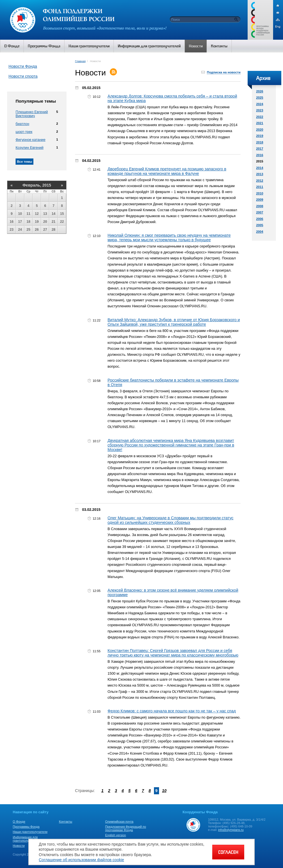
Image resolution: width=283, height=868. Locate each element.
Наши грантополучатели (30, 832)
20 (45, 222)
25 (28, 230)
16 (11, 222)
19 (37, 222)
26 (37, 230)
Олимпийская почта (119, 822)
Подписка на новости (224, 72)
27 (45, 230)
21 (53, 222)
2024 (260, 104)
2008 (260, 206)
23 (11, 230)
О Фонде (19, 822)
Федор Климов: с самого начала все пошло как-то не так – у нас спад (172, 711)
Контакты (66, 822)
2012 (260, 181)
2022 (260, 117)
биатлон (22, 124)
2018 (260, 142)
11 (28, 214)
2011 (260, 187)
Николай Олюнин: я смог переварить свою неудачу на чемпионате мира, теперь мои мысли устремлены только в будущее (169, 238)
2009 (260, 200)
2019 (260, 136)
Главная (80, 61)
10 (20, 214)
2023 (260, 110)
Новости (19, 846)
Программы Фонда (26, 827)
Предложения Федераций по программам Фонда (126, 828)
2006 (260, 219)
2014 (260, 168)
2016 (260, 155)
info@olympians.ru (231, 830)
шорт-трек (24, 132)
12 (37, 214)
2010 (260, 193)
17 (20, 222)
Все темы (24, 162)
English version (115, 835)
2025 (260, 98)
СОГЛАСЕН (228, 852)
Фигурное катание (30, 140)
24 (20, 230)
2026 (260, 91)
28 (53, 230)
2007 (260, 212)
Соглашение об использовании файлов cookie (81, 860)
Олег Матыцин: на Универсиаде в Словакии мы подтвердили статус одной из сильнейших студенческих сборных (171, 520)
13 (45, 214)
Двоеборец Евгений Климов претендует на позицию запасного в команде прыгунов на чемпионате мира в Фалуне (167, 171)
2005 (260, 225)
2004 (260, 232)
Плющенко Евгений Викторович (32, 114)
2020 (260, 130)
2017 (260, 149)
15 (62, 214)
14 (53, 214)
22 (62, 222)
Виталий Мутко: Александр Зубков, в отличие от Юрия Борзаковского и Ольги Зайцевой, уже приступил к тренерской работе (174, 322)
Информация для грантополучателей (26, 839)
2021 (260, 123)
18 (28, 222)
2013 (260, 174)
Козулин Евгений (30, 148)
